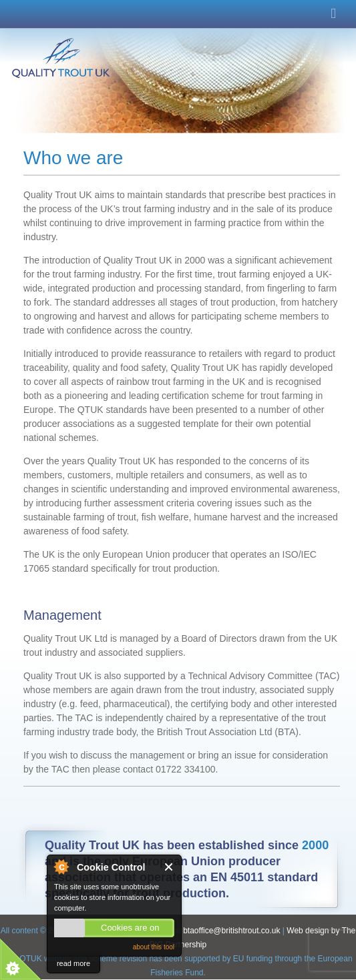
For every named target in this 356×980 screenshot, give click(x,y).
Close (169, 867)
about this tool (154, 947)
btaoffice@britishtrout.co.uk (233, 931)
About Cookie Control (61, 867)
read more (73, 963)
